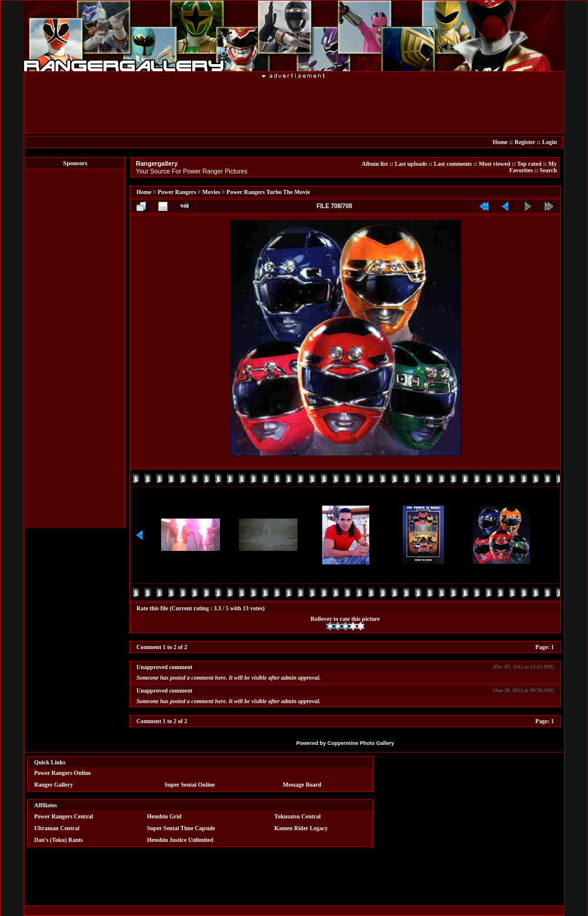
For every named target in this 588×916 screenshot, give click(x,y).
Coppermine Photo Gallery (361, 743)
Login (549, 142)
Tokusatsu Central (298, 816)
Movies (211, 192)
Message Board (302, 785)
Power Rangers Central (64, 816)
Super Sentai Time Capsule (181, 828)
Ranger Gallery (54, 785)
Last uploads (411, 164)
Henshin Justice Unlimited (180, 840)
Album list (375, 164)
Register (525, 142)
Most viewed (495, 164)
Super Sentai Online (190, 785)
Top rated (529, 164)
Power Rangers (177, 192)
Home (500, 142)
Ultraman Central (57, 828)
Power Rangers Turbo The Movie (268, 192)
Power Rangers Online (62, 773)
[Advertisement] (294, 105)
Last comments (453, 164)
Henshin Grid (164, 816)
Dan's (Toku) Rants (59, 840)
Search (548, 170)
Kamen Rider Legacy (301, 828)
